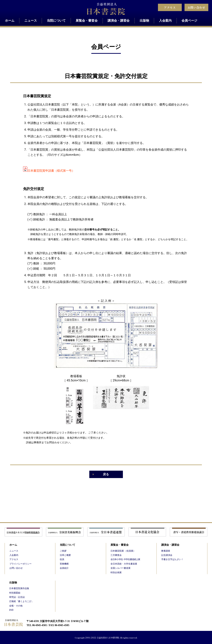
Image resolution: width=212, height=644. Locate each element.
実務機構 (64, 564)
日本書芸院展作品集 (19, 588)
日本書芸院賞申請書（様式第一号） (51, 171)
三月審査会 (116, 555)
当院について (56, 21)
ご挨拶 (63, 551)
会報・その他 (16, 606)
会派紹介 (64, 568)
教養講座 (166, 551)
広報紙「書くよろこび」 (21, 601)
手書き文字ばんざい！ (172, 559)
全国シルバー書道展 (120, 568)
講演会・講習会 (119, 21)
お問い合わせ (196, 7)
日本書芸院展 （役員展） (123, 551)
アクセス (170, 7)
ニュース (31, 21)
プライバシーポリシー (20, 564)
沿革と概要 (65, 555)
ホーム (10, 21)
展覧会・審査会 (87, 21)
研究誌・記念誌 (17, 597)
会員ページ (189, 21)
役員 (62, 559)
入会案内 (165, 21)
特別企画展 (116, 572)
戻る (106, 474)
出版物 (144, 21)
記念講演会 (167, 555)
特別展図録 (15, 593)
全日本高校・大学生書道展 (124, 564)
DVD (11, 610)
